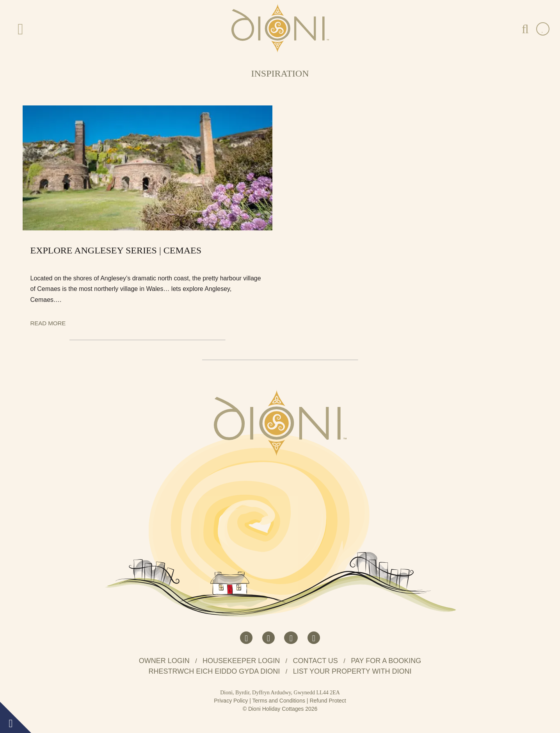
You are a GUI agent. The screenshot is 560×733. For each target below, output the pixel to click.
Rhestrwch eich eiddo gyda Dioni (214, 671)
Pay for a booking (386, 661)
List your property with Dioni (352, 671)
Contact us (316, 661)
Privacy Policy (231, 701)
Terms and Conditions (279, 701)
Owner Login (164, 661)
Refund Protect (328, 701)
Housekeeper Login (241, 661)
